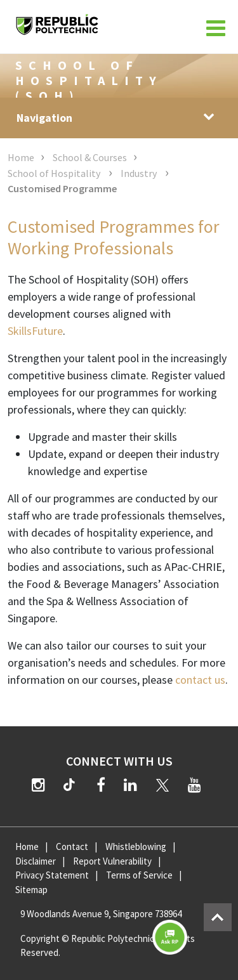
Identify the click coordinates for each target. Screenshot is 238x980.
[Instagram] (38, 785)
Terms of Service (139, 875)
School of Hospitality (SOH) (89, 80)
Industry (140, 173)
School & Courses (90, 157)
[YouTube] (195, 785)
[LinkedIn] (130, 785)
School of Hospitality (55, 173)
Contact (72, 846)
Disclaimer (36, 861)
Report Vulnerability (112, 861)
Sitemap (31, 890)
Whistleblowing (136, 846)
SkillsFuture (35, 331)
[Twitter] (162, 785)
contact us (200, 680)
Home (21, 157)
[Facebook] (101, 785)
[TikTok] (72, 787)
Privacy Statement (52, 875)
